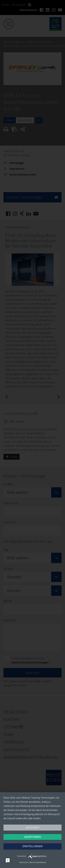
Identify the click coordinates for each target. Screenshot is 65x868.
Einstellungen (32, 846)
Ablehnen (32, 828)
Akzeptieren (32, 837)
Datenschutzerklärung (37, 862)
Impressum (24, 862)
